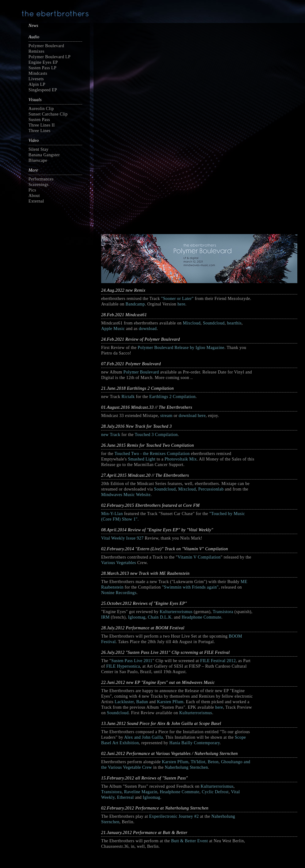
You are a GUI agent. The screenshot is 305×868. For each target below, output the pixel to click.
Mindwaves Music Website (126, 495)
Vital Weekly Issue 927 (123, 538)
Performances (41, 179)
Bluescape (38, 160)
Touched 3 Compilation (156, 435)
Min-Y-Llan (112, 514)
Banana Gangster (44, 155)
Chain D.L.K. (160, 617)
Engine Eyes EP (43, 62)
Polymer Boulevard (141, 372)
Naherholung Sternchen (187, 767)
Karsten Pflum (170, 702)
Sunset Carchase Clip (48, 114)
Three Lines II (42, 125)
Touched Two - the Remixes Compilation (152, 454)
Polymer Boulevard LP (50, 57)
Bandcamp (135, 304)
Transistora (223, 612)
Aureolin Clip (41, 109)
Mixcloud (192, 323)
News (33, 26)
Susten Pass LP (42, 68)
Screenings (38, 185)
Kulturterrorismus (176, 612)
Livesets (36, 79)
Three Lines (40, 131)
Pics (32, 190)
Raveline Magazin (141, 792)
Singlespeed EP (43, 90)
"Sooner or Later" (177, 299)
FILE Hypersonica (123, 666)
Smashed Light (142, 459)
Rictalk (128, 397)
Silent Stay (38, 149)
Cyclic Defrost (215, 792)
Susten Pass (39, 120)
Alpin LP (37, 84)
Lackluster (124, 702)
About (34, 196)
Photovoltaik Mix (181, 459)
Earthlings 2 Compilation (172, 397)
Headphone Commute (202, 617)
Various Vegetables (119, 563)
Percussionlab (211, 489)
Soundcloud (214, 323)
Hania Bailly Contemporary (194, 743)
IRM (105, 617)
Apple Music (113, 329)
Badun (142, 702)
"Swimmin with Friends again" (191, 587)
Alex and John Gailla (144, 737)
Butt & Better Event (189, 841)
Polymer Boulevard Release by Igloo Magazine (181, 348)
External (36, 201)
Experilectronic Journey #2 (174, 816)
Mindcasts (38, 73)
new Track (111, 435)
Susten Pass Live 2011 (132, 661)
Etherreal (126, 797)
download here (192, 416)
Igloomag (137, 617)
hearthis (234, 323)
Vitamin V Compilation (199, 557)
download (148, 329)
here (181, 304)
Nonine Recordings (119, 593)
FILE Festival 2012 (218, 661)
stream (166, 416)
